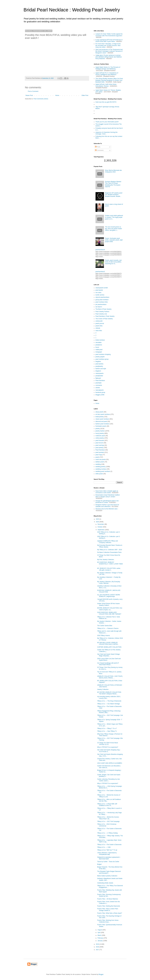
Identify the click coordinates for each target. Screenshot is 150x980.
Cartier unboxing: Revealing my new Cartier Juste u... (108, 780)
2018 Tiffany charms (103, 636)
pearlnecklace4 (100, 250)
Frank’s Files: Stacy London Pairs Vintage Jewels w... (108, 910)
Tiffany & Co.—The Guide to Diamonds (109, 845)
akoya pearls (99, 412)
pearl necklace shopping (103, 354)
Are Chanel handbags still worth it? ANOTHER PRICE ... (108, 664)
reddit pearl (99, 350)
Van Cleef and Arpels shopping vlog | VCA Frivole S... (109, 751)
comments (99, 385)
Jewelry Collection (103, 689)
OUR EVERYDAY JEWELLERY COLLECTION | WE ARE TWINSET (109, 613)
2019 (98, 944)
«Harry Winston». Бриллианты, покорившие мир (107, 854)
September (101, 530)
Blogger (101, 974)
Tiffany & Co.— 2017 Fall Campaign (108, 821)
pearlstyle (98, 383)
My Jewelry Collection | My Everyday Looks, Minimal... (109, 582)
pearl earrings (100, 445)
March (100, 935)
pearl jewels (99, 290)
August (100, 930)
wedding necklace (101, 469)
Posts (98, 147)
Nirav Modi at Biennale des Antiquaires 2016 (113, 171)
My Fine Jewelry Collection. (106, 560)
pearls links (99, 326)
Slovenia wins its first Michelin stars (107, 509)
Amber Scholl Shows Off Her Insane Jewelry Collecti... (108, 604)
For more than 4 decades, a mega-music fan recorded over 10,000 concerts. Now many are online (108, 45)
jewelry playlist (100, 357)
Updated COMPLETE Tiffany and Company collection (108, 542)
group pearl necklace (102, 300)
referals (98, 328)
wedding (98, 464)
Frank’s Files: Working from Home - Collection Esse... (108, 921)
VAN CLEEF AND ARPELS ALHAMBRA (110, 763)
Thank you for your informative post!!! (107, 122)
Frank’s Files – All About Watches (108, 899)
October (100, 527)
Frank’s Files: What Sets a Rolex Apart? (110, 913)
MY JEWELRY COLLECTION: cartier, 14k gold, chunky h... (109, 569)
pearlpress (99, 345)
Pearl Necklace (100, 381)
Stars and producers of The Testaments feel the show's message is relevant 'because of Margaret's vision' (109, 51)
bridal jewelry (100, 417)
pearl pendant (100, 452)
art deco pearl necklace (103, 414)
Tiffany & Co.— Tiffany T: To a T (107, 728)
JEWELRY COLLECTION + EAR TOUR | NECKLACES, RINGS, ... (110, 677)
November (101, 524)
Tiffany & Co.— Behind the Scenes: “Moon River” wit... (108, 818)
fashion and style (101, 369)
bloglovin (98, 371)
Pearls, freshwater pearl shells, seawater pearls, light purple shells (114, 240)
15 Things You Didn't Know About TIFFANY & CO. (108, 744)
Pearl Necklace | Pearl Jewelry (105, 316)
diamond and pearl (101, 421)
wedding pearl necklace (103, 471)
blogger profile (100, 395)
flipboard (98, 378)
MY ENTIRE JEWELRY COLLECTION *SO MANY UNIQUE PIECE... (109, 693)
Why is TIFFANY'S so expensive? (108, 747)
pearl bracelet (100, 440)
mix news (98, 293)
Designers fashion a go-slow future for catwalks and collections (107, 506)
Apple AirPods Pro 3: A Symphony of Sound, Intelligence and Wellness (107, 74)
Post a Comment (33, 91)
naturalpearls (100, 390)
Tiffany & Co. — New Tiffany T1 (107, 731)
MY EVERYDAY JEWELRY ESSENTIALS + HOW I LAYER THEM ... (110, 564)
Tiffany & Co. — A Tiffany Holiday (107, 833)
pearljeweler (99, 376)
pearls (97, 457)
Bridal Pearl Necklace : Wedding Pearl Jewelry (72, 10)
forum (97, 347)
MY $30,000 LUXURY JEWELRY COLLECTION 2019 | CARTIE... (108, 643)
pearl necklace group (102, 359)
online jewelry (100, 438)
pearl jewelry (99, 364)
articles (98, 388)
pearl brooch (99, 443)
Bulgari (99, 864)
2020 (98, 522)
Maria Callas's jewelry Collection (107, 876)
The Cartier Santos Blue (105, 626)
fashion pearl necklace (102, 424)
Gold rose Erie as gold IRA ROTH (106, 102)
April (99, 933)
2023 (98, 519)
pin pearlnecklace (101, 304)
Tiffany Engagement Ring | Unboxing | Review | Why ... (109, 712)
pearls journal (100, 323)
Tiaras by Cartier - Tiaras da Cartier (108, 862)
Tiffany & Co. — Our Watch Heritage (108, 704)
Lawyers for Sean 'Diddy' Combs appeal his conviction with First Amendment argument (109, 35)
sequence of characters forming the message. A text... (107, 133)
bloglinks (98, 362)
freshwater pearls (101, 426)
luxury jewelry (100, 433)
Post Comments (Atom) (41, 99)
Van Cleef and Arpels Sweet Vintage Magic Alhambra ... (108, 655)
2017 (98, 950)
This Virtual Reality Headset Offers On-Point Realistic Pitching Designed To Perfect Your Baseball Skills (109, 80)
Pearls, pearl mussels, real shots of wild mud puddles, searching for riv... (113, 262)
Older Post (85, 95)
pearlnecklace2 (100, 272)
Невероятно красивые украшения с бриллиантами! (109, 858)
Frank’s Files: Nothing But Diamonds (109, 906)
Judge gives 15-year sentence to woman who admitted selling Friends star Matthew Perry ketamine (109, 57)
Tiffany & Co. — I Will (104, 847)
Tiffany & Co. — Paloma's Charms (108, 628)
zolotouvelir (99, 321)
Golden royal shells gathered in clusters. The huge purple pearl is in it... (114, 217)
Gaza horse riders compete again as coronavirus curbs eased (107, 492)
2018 (98, 947)
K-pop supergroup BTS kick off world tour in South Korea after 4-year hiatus (109, 41)
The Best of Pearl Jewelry (104, 309)
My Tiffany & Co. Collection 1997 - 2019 (109, 550)
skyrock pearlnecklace (102, 297)
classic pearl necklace (102, 419)
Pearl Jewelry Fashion (102, 312)
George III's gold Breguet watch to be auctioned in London (107, 502)
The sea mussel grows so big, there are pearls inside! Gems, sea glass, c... (113, 229)
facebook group (100, 392)
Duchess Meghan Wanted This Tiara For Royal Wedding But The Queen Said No (113, 184)
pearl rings (99, 455)
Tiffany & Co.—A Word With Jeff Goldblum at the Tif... (107, 805)
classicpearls (100, 373)
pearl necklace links (102, 302)
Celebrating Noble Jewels (105, 883)
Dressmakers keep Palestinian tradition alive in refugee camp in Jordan (108, 496)
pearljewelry (99, 366)
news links (99, 331)
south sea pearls (101, 459)
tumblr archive (100, 295)
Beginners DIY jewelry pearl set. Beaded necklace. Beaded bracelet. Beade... (114, 195)
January (100, 941)
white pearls (99, 474)
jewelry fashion (100, 431)
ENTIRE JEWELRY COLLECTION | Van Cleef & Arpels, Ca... (110, 609)
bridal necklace (100, 340)
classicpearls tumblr (102, 288)
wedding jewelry (100, 467)
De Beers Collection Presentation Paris (109, 552)
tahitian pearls (100, 462)
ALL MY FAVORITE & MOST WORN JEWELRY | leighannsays (108, 596)
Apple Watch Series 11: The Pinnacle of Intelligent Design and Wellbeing (108, 68)
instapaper (99, 352)
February (100, 938)
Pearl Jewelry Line (101, 314)
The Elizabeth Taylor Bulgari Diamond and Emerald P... (109, 872)
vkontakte (98, 342)
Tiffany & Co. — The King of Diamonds (109, 701)
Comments (99, 150)
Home (57, 95)
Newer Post (29, 95)
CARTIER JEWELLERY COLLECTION (109, 647)
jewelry (98, 429)
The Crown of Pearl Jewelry (104, 319)
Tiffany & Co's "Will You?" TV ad (107, 850)
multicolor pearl (100, 436)
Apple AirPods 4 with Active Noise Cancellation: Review (106, 85)
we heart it (99, 307)
